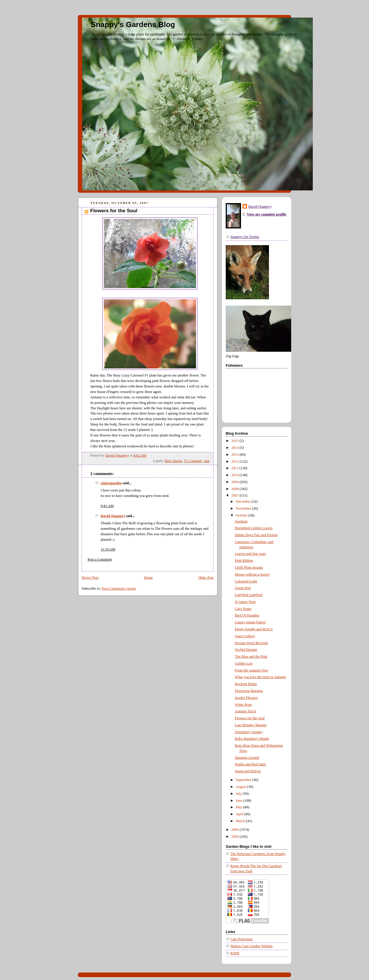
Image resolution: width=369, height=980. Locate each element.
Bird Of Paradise (247, 615)
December (244, 502)
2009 (236, 482)
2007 (236, 495)
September (244, 780)
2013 (236, 455)
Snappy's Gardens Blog (133, 24)
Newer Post (90, 578)
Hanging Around (247, 758)
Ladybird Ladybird (249, 595)
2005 (236, 837)
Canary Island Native (250, 622)
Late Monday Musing (251, 725)
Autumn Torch (245, 711)
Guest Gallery (245, 636)
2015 (236, 441)
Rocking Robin (246, 684)
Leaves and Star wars (251, 554)
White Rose (243, 705)
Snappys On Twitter (245, 237)
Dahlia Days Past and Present (256, 535)
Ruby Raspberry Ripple (252, 739)
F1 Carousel (193, 461)
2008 (236, 489)
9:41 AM (107, 506)
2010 (236, 475)
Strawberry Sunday (249, 732)
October (242, 515)
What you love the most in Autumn (260, 677)
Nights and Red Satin (251, 764)
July (239, 794)
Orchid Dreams (246, 650)
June (240, 801)
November (244, 508)
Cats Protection (241, 939)
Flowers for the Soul (250, 718)
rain (206, 461)
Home (148, 578)
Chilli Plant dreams (249, 567)
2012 (236, 461)
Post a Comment (100, 559)
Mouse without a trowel (252, 574)
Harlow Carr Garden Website (252, 946)
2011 (236, 468)
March (241, 821)
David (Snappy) (113, 516)
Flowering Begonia (249, 691)
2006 (236, 830)
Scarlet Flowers (246, 698)
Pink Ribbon (244, 561)
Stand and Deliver (248, 771)
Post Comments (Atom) (119, 589)
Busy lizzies (173, 461)
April (240, 814)
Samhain (241, 521)
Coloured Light (246, 581)
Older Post (206, 578)
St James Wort (245, 602)
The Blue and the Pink (251, 657)
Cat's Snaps (243, 609)
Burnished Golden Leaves (254, 528)
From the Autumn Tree (252, 670)
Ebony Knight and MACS (254, 629)
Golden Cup (244, 663)
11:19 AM (108, 549)
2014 (236, 448)
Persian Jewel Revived (251, 643)
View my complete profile (267, 214)
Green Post (243, 588)
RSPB (235, 953)
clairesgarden (111, 483)
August (242, 787)
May (240, 807)
